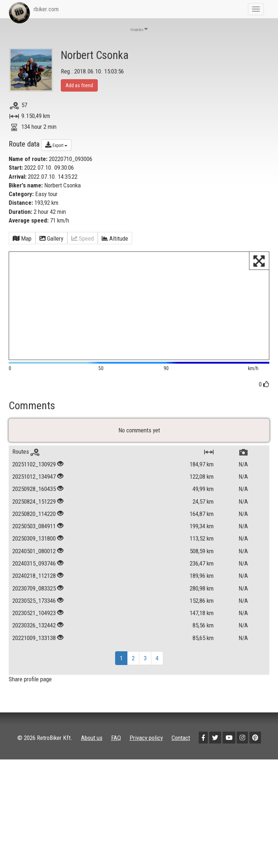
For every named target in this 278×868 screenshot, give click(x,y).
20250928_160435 (34, 494)
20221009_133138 (34, 643)
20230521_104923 (34, 618)
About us (92, 743)
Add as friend (79, 85)
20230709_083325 (34, 593)
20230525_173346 (34, 606)
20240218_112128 (34, 581)
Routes (26, 457)
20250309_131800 (34, 543)
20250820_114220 (34, 519)
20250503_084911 (34, 531)
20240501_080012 (34, 556)
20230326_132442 (34, 630)
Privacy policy (146, 743)
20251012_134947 (34, 482)
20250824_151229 (34, 506)
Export (56, 145)
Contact (181, 743)
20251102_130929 (34, 469)
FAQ (116, 743)
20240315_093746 (34, 568)
